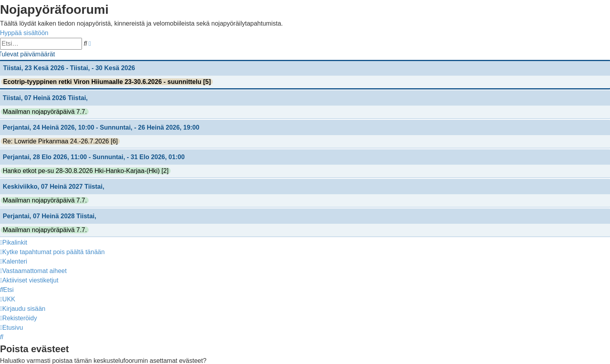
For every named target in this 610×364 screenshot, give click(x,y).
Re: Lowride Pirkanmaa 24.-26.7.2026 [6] (60, 141)
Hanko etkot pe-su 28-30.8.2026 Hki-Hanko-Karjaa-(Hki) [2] (86, 171)
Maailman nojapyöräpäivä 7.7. (45, 112)
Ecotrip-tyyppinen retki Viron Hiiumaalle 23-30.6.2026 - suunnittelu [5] (107, 82)
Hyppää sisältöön (24, 33)
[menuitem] (52, 252)
